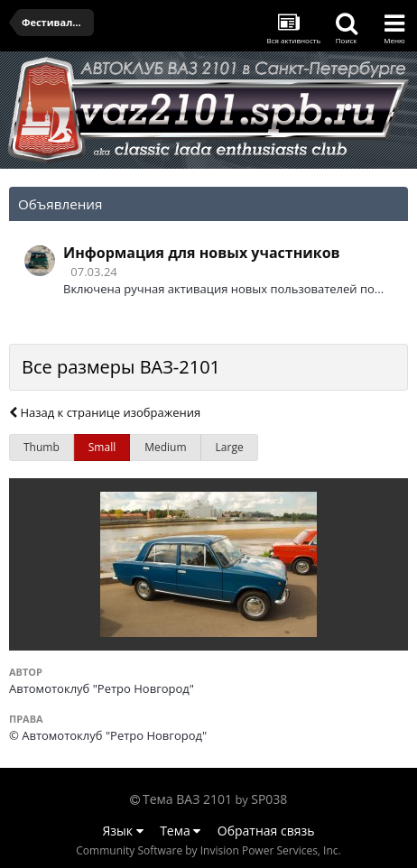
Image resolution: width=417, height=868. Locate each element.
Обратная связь (266, 831)
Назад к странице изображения (105, 412)
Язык (123, 831)
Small (102, 447)
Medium (165, 447)
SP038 (269, 799)
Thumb (42, 447)
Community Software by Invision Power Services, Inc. (208, 850)
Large (230, 447)
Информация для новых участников (202, 253)
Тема (180, 831)
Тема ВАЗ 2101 (187, 799)
